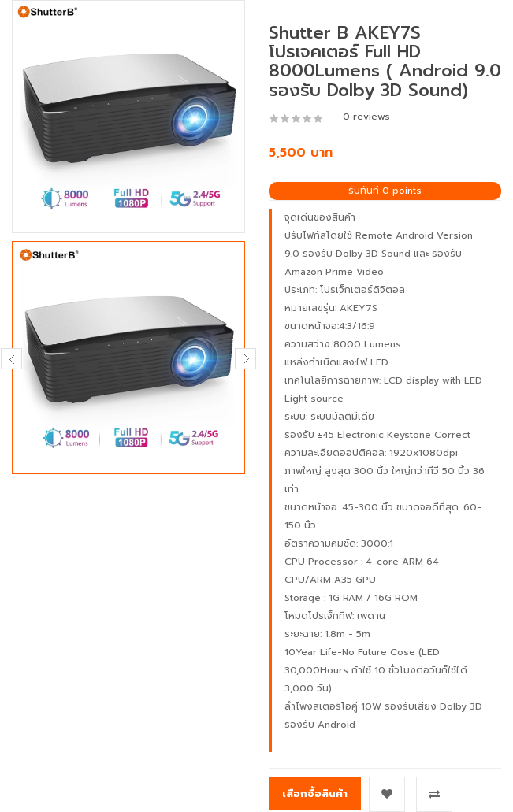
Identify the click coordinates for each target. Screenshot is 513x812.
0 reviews (366, 117)
